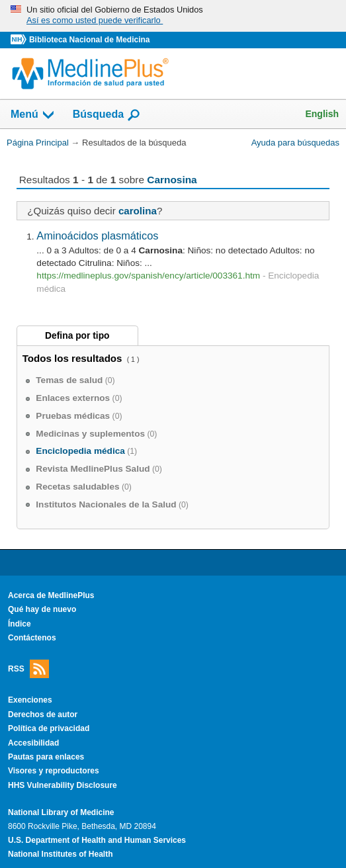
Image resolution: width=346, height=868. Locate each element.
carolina (138, 211)
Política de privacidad (49, 728)
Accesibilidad (33, 743)
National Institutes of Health (60, 854)
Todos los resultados (74, 358)
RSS (28, 669)
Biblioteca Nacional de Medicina (89, 40)
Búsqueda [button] (107, 115)
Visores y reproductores (54, 771)
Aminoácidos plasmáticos (97, 236)
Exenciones (30, 700)
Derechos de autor (43, 715)
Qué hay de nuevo (42, 609)
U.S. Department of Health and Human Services (97, 840)
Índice (20, 624)
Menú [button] (33, 115)
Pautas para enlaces (46, 757)
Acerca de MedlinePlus (51, 595)
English (322, 114)
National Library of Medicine (61, 812)
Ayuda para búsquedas (295, 143)
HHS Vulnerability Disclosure (63, 785)
